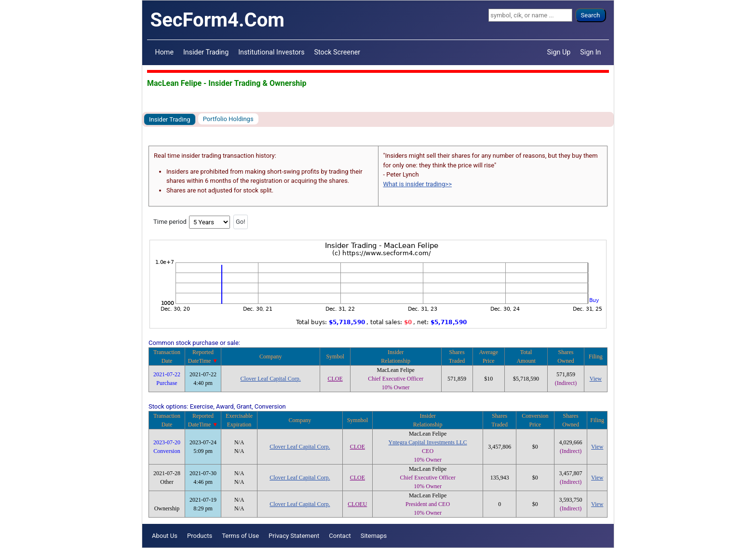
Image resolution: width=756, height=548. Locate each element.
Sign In (590, 52)
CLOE (335, 379)
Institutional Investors (271, 52)
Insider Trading (206, 52)
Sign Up (559, 52)
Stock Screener (337, 52)
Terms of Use (240, 536)
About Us (165, 536)
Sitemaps (374, 536)
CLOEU (357, 504)
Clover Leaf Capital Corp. (271, 379)
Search (591, 15)
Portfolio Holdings (228, 119)
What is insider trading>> (418, 184)
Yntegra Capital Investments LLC (428, 442)
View (596, 379)
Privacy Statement (294, 536)
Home (164, 52)
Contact (340, 536)
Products (200, 536)
